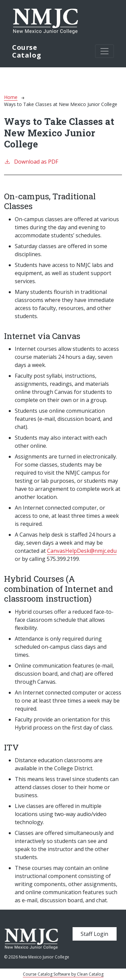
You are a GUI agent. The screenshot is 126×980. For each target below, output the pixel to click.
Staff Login (94, 934)
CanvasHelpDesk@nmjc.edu (82, 551)
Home (11, 97)
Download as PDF (31, 161)
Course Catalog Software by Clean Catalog (63, 974)
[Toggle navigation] (104, 51)
